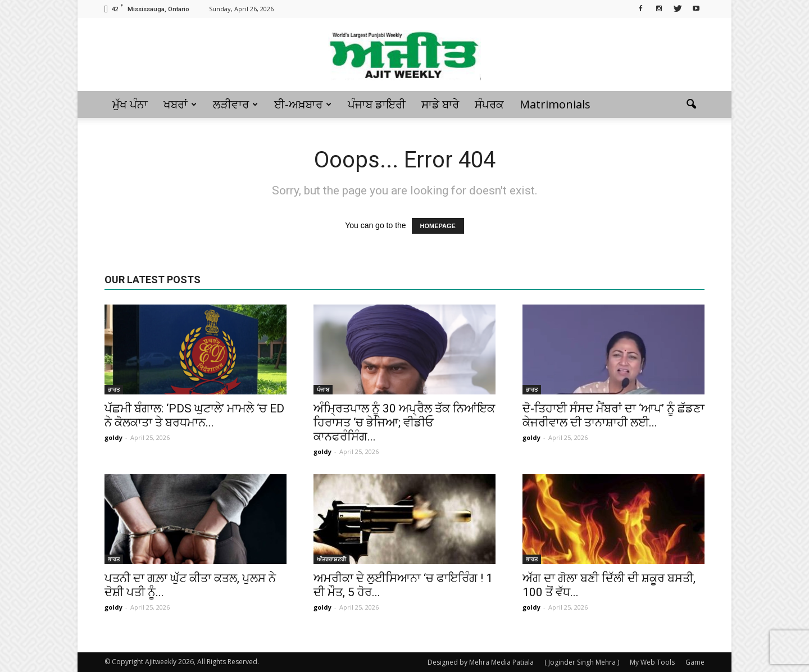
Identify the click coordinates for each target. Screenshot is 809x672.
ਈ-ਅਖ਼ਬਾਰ (303, 104)
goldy (113, 437)
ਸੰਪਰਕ (489, 104)
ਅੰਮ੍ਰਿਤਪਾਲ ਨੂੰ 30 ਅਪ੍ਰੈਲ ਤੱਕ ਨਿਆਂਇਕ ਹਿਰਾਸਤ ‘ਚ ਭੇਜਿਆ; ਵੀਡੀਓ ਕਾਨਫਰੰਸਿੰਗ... (404, 423)
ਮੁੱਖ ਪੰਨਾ (130, 104)
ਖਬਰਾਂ (180, 104)
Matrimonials (555, 104)
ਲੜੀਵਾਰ (235, 104)
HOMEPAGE (438, 226)
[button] (691, 105)
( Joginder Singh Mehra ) (582, 662)
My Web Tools (652, 662)
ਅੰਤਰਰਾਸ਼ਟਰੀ (331, 559)
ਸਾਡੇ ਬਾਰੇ (440, 104)
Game (695, 662)
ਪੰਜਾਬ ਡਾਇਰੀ (377, 104)
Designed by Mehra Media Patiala (481, 662)
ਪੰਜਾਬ (323, 389)
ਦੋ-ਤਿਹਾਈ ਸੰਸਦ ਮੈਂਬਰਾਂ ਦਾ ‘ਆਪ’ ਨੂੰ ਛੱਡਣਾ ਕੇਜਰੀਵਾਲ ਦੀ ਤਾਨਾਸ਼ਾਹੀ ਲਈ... (613, 416)
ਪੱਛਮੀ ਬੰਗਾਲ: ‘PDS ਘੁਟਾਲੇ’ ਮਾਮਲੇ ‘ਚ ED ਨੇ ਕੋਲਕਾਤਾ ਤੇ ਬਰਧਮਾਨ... (194, 416)
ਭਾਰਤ (114, 389)
